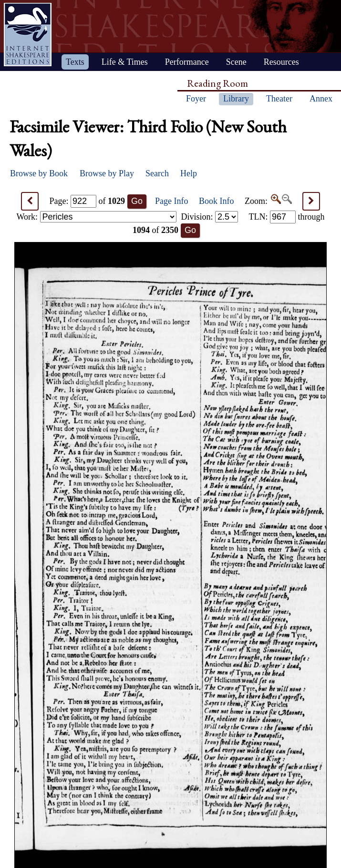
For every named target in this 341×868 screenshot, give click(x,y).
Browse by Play (107, 173)
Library (236, 99)
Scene (236, 62)
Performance (187, 62)
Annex (321, 99)
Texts (75, 62)
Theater (279, 99)
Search (157, 173)
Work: (97, 217)
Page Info (171, 201)
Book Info (217, 201)
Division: (209, 217)
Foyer (196, 99)
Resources (281, 62)
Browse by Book (39, 173)
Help (189, 173)
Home (28, 35)
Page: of (88, 201)
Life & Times (125, 62)
